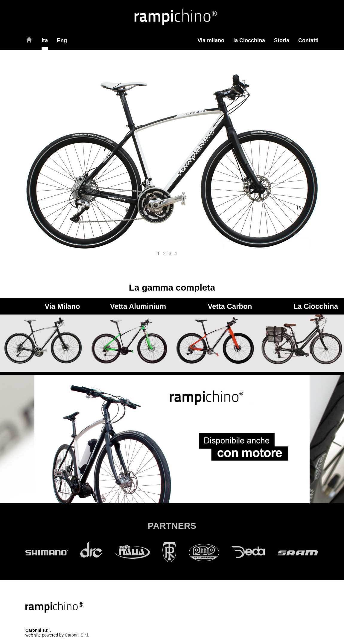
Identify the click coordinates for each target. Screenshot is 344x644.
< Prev (15, 146)
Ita (45, 40)
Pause (303, 208)
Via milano (211, 40)
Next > (229, 146)
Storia (282, 40)
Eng (62, 40)
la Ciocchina (249, 40)
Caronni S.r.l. (77, 635)
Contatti (308, 40)
